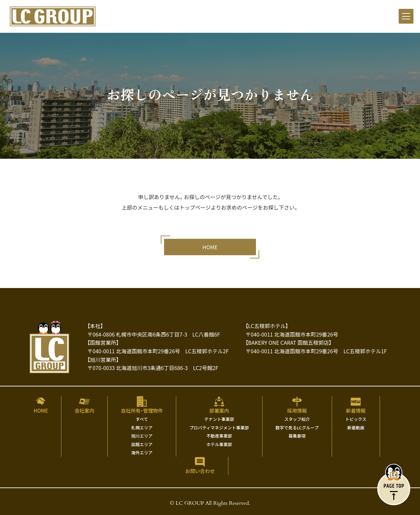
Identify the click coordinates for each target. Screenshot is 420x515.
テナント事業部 (219, 419)
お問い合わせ (200, 471)
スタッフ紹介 (297, 419)
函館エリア (142, 444)
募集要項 (297, 436)
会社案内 (84, 411)
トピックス (356, 419)
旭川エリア (142, 436)
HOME (41, 411)
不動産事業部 (219, 436)
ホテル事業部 (219, 444)
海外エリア (142, 453)
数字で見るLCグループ (297, 428)
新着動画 (356, 428)
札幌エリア (142, 428)
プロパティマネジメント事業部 (219, 428)
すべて (142, 419)
